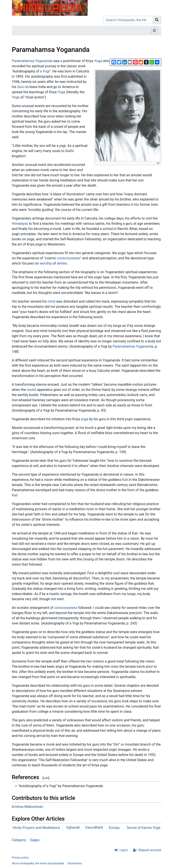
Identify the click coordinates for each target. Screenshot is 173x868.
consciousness (69, 258)
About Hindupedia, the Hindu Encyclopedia (38, 863)
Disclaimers (75, 863)
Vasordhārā (94, 827)
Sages (35, 840)
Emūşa (114, 828)
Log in (124, 850)
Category (19, 840)
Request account (150, 850)
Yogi (46, 71)
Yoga (98, 61)
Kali (125, 480)
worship (46, 263)
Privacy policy (20, 858)
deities (62, 263)
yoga (84, 419)
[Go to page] (157, 20)
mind (52, 301)
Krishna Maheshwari (28, 807)
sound (31, 390)
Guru (21, 87)
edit (46, 778)
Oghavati (73, 827)
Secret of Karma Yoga (144, 828)
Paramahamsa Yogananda (32, 61)
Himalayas (20, 224)
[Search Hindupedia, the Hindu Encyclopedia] (128, 20)
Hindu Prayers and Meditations (36, 828)
